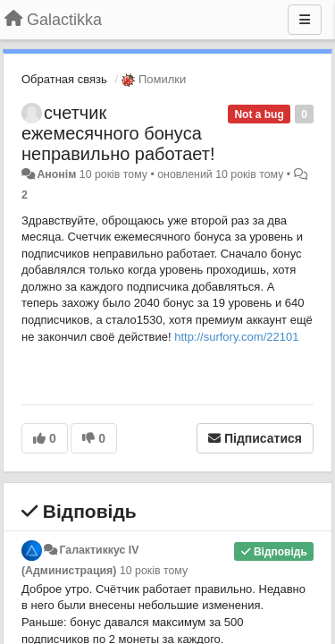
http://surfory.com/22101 (236, 337)
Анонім (56, 174)
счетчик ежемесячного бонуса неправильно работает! (118, 133)
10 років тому (154, 571)
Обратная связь (64, 79)
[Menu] (305, 20)
